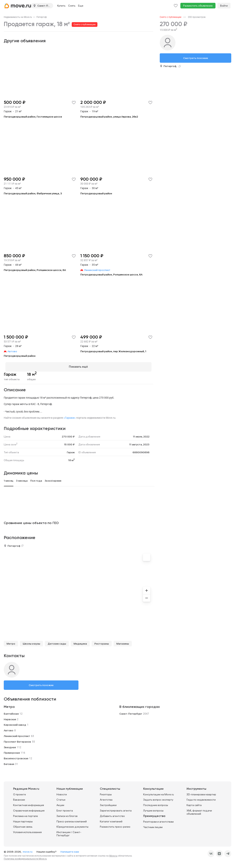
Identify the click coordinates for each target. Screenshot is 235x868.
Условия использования (27, 831)
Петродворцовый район (96, 193)
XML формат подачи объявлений (199, 810)
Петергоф (42, 17)
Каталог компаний (111, 820)
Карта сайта (194, 804)
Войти (224, 6)
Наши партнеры (23, 820)
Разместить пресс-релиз (115, 825)
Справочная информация (29, 809)
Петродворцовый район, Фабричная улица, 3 (33, 193)
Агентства (106, 798)
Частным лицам (153, 825)
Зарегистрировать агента (116, 809)
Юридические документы (72, 825)
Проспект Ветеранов (17, 740)
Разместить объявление (198, 6)
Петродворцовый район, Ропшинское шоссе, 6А (35, 270)
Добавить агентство (112, 814)
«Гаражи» (70, 416)
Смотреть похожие (41, 683)
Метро (11, 642)
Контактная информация (29, 804)
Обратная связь (23, 825)
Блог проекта (65, 809)
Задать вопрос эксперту (158, 798)
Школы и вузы (31, 642)
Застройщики (108, 804)
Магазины (123, 642)
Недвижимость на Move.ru (18, 17)
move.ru (28, 850)
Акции (60, 804)
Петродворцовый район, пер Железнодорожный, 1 (113, 351)
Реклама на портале (26, 814)
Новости (62, 793)
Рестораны (102, 642)
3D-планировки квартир (201, 793)
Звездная (10, 746)
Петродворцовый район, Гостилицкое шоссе (33, 117)
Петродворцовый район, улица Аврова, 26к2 (109, 117)
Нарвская (10, 718)
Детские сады (57, 642)
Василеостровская (16, 757)
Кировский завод (15, 723)
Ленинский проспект (17, 734)
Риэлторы (106, 793)
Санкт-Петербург (131, 712)
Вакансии (19, 798)
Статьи (61, 798)
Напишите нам (70, 850)
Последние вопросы (156, 804)
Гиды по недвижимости (201, 798)
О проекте (20, 793)
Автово (9, 729)
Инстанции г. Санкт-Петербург (69, 832)
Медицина (80, 642)
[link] (18, 17)
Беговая (9, 762)
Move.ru (113, 854)
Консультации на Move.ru (159, 793)
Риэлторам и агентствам (158, 820)
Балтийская (11, 712)
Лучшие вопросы (153, 809)
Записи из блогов (67, 814)
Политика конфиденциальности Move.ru (25, 857)
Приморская (12, 751)
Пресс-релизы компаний (72, 820)
